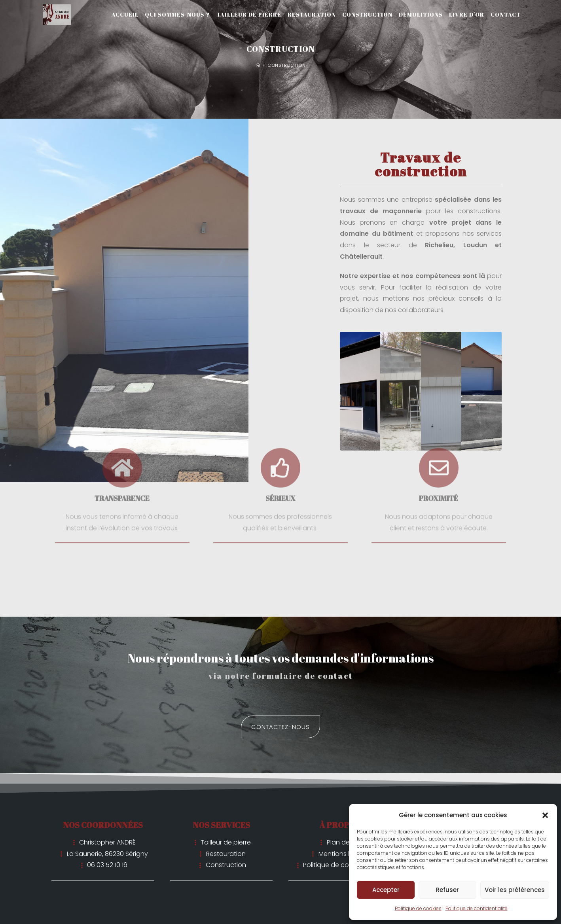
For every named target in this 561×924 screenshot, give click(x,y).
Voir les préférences (515, 890)
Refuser (447, 890)
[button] (545, 815)
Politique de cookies (418, 908)
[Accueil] (258, 65)
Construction (286, 65)
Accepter (386, 890)
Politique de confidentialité (477, 908)
